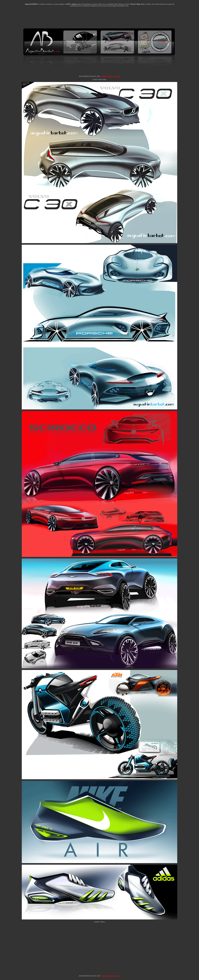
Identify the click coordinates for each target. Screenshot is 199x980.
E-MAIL (117, 76)
